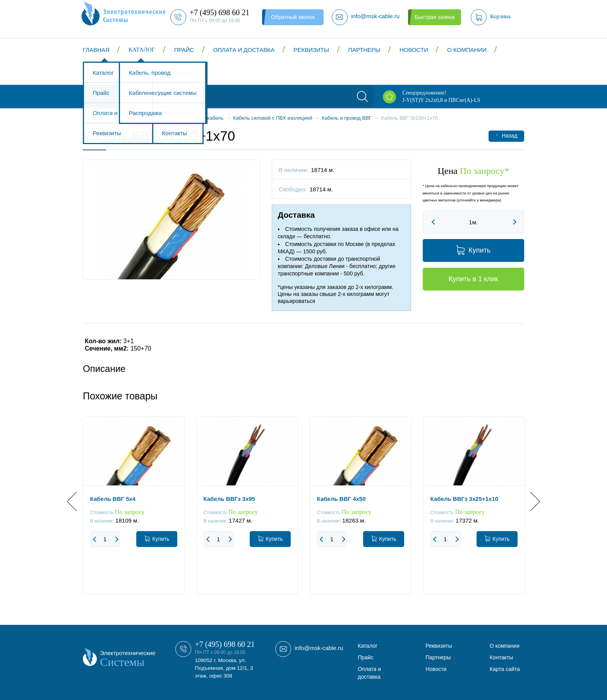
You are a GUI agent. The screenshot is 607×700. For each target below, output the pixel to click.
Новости (414, 50)
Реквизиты (311, 50)
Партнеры (364, 50)
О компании (467, 50)
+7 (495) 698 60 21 (225, 644)
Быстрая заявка (435, 17)
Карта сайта (505, 669)
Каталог (142, 50)
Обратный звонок (293, 17)
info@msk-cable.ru (319, 648)
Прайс (184, 50)
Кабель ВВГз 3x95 (229, 499)
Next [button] (531, 501)
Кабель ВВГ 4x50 (341, 499)
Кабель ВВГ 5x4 (113, 499)
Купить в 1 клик (473, 279)
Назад (506, 135)
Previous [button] (76, 501)
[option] (134, 511)
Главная (96, 50)
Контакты (108, 73)
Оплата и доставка (244, 50)
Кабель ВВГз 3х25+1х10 (465, 499)
